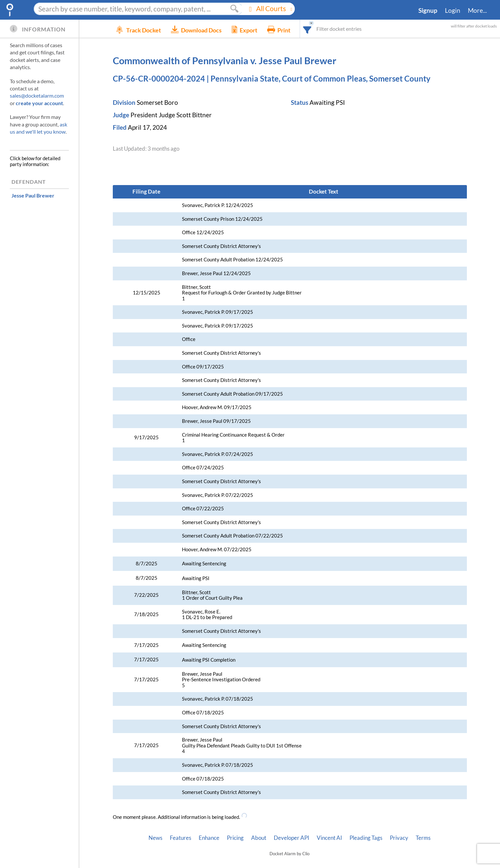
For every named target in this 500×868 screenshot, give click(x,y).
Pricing (235, 838)
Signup (428, 10)
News (155, 838)
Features (180, 838)
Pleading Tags (366, 838)
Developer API (291, 838)
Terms (423, 838)
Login (453, 10)
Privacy (399, 838)
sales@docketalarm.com (37, 95)
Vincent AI (329, 838)
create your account (39, 103)
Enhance (209, 838)
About (259, 838)
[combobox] (327, 29)
